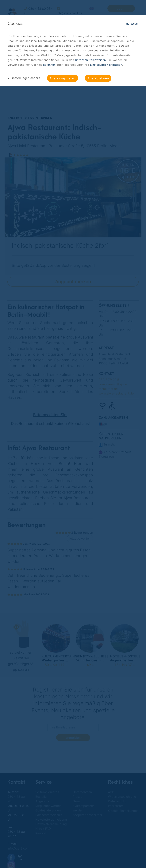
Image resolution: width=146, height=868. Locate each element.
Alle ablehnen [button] (98, 78)
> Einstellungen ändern (24, 78)
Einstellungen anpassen (106, 65)
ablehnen (49, 65)
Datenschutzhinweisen (90, 60)
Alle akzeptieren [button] (63, 78)
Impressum (132, 24)
